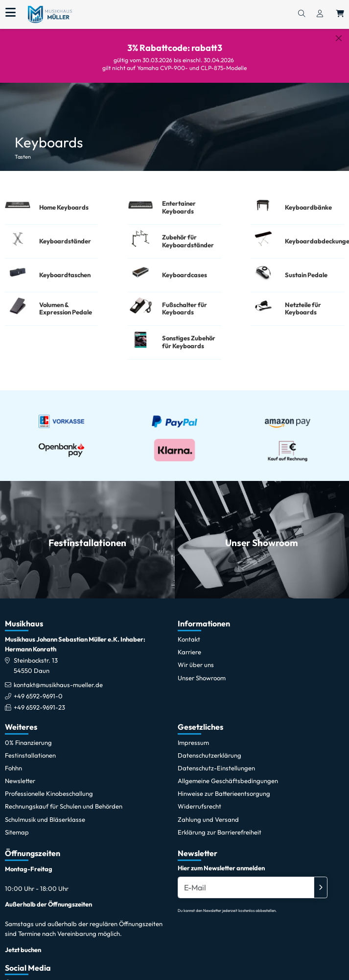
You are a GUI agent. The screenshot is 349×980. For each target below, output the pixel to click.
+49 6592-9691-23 (39, 706)
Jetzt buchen (23, 949)
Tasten (23, 149)
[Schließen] (339, 38)
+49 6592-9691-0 (38, 695)
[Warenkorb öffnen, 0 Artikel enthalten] (340, 14)
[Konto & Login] (320, 14)
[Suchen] (302, 14)
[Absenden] (321, 886)
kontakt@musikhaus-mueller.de (58, 684)
